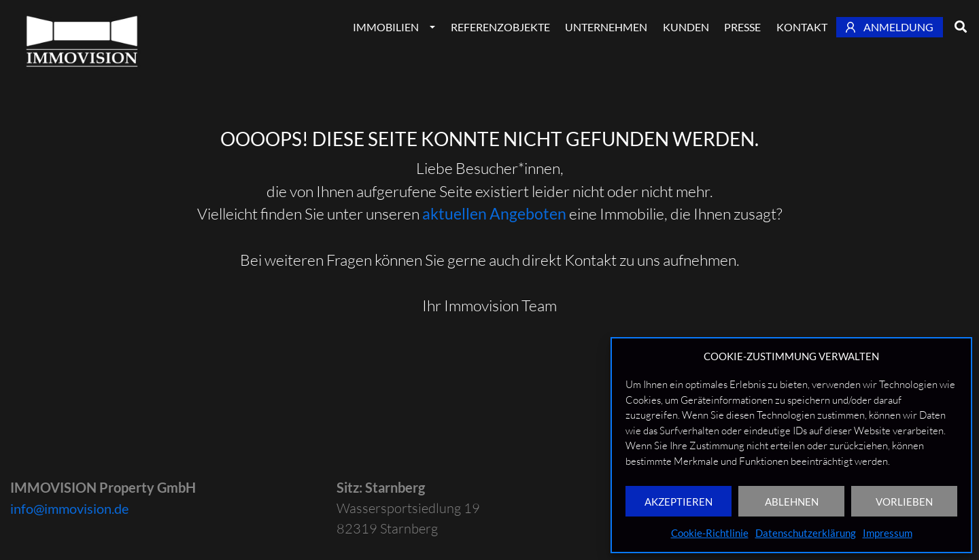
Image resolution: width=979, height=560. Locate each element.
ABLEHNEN (792, 502)
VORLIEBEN (904, 502)
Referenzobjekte (500, 27)
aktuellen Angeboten (494, 214)
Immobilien (386, 27)
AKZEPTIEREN (679, 502)
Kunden (686, 27)
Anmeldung (890, 27)
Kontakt (802, 27)
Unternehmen (606, 27)
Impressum (888, 533)
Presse (742, 27)
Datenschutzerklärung (806, 533)
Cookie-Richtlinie (710, 533)
